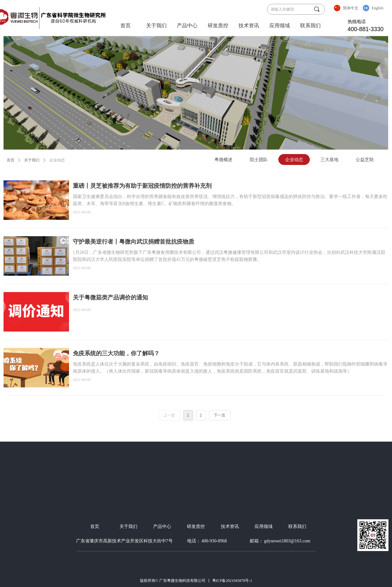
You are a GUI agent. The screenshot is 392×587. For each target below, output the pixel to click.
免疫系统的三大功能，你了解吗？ (116, 353)
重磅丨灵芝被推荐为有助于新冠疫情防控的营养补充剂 (142, 186)
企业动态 (57, 160)
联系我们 (310, 26)
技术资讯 (249, 26)
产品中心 (187, 26)
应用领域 (280, 26)
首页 (126, 26)
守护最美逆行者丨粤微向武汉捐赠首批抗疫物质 (134, 242)
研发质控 (218, 26)
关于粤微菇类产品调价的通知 (110, 298)
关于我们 (156, 26)
